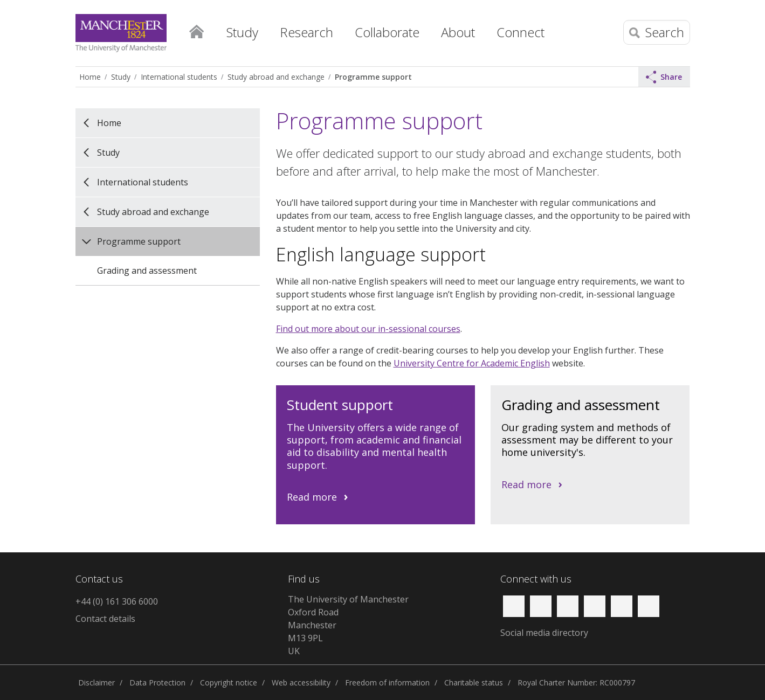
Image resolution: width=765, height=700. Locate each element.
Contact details (105, 619)
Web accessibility (301, 682)
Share (664, 77)
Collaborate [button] (387, 32)
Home (197, 30)
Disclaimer (97, 682)
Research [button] (306, 32)
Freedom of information (387, 682)
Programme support (373, 77)
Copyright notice (229, 682)
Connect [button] (521, 32)
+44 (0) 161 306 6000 (117, 601)
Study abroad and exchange (276, 77)
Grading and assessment (147, 271)
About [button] (458, 32)
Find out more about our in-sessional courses (368, 329)
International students (179, 77)
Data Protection (157, 682)
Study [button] (242, 32)
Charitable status (474, 682)
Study (121, 77)
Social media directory (544, 633)
